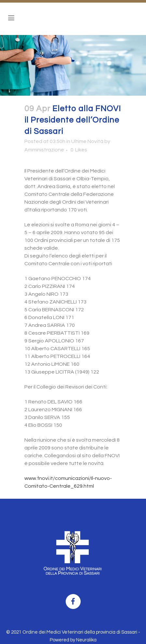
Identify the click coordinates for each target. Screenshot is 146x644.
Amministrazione (44, 150)
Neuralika (86, 640)
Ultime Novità (87, 141)
